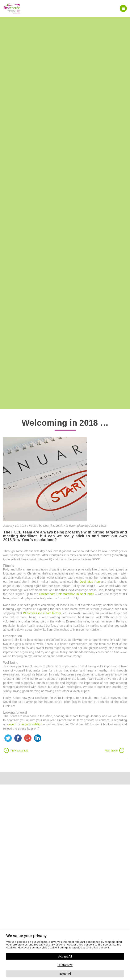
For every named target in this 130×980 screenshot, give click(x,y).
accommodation (32, 724)
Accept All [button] (65, 956)
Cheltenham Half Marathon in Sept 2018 (67, 594)
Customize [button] (65, 965)
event (13, 724)
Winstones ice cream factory (42, 613)
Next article (111, 751)
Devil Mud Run (90, 582)
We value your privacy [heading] (26, 936)
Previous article (19, 751)
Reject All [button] (65, 974)
